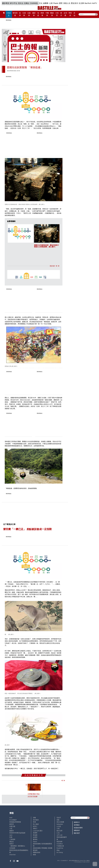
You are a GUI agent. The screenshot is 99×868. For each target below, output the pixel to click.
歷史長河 (74, 3)
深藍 (58, 820)
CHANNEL (34, 3)
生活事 (81, 3)
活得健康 (12, 848)
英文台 (21, 3)
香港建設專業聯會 (15, 822)
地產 (38, 14)
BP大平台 (14, 3)
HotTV (94, 3)
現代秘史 (36, 820)
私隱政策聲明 (78, 828)
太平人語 (59, 835)
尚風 (11, 837)
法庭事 (29, 14)
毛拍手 (59, 818)
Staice (35, 842)
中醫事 (47, 14)
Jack (11, 835)
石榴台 (27, 3)
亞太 (41, 3)
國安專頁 (6, 3)
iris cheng (60, 852)
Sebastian (60, 824)
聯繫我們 (77, 830)
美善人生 (67, 3)
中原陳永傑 (60, 846)
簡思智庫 (59, 842)
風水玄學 (59, 831)
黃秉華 (35, 833)
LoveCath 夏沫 (38, 831)
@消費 (65, 14)
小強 (58, 828)
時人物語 (36, 824)
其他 (74, 14)
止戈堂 (59, 826)
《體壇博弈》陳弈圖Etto (17, 846)
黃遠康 (35, 835)
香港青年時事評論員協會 (17, 833)
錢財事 (34, 14)
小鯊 (11, 828)
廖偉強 (35, 839)
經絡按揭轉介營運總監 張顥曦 (43, 848)
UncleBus (60, 844)
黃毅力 (35, 828)
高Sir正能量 (60, 822)
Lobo (58, 833)
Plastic (56, 3)
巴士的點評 (13, 820)
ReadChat (60, 848)
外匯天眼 (12, 826)
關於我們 (77, 833)
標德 (34, 855)
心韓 (51, 3)
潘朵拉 (12, 842)
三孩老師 (12, 839)
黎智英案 (15, 14)
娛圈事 (46, 3)
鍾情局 (12, 824)
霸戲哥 (12, 831)
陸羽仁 (35, 826)
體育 (61, 3)
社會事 (24, 14)
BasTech (88, 3)
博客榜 (70, 14)
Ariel (11, 818)
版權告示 (77, 822)
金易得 (35, 837)
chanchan (13, 855)
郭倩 (34, 822)
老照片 (12, 844)
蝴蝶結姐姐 (37, 852)
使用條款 (77, 825)
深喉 (34, 818)
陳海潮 (35, 850)
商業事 (42, 14)
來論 (58, 850)
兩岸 (61, 14)
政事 (20, 14)
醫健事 (52, 14)
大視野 (57, 14)
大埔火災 (9, 14)
